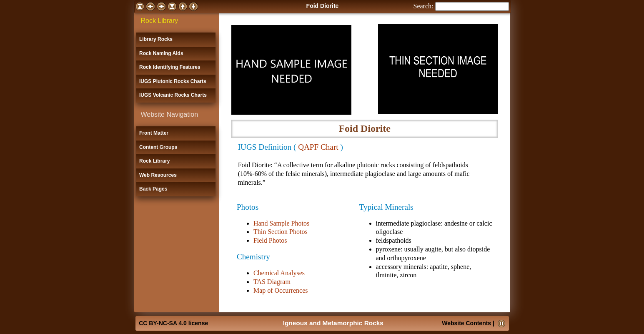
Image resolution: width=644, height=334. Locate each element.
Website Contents (466, 323)
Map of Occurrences (281, 290)
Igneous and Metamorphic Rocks (333, 323)
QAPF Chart (318, 147)
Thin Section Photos (281, 232)
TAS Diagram (272, 282)
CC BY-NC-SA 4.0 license (173, 323)
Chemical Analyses (279, 273)
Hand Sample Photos (281, 223)
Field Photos (270, 240)
